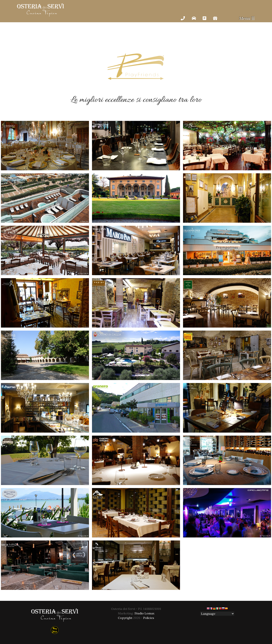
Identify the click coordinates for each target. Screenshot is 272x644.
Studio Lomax (144, 613)
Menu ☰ (247, 18)
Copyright (125, 618)
